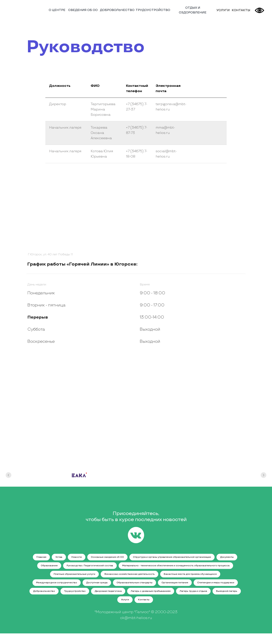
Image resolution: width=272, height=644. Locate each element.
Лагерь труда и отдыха (193, 591)
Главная (41, 557)
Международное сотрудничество (57, 583)
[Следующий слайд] (263, 479)
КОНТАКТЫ (241, 10)
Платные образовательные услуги (74, 574)
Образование (49, 566)
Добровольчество (44, 591)
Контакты (144, 600)
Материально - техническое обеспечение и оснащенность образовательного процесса (176, 566)
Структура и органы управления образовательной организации (172, 557)
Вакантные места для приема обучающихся (190, 574)
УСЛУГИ (223, 10)
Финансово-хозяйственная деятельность (129, 574)
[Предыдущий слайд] (8, 479)
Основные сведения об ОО (107, 557)
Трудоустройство (75, 591)
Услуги (125, 600)
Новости (77, 557)
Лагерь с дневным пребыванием (151, 591)
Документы (227, 557)
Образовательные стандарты (134, 583)
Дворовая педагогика (108, 591)
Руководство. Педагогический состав (90, 566)
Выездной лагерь (227, 591)
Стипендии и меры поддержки (216, 583)
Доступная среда (97, 583)
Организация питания (175, 583)
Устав (59, 557)
